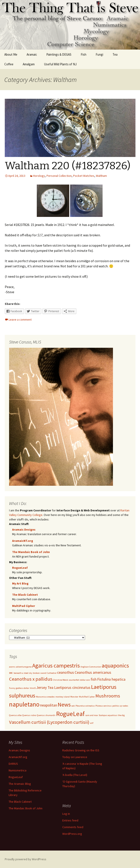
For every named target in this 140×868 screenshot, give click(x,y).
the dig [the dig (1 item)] (121, 715)
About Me (11, 54)
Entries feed (70, 820)
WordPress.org (72, 834)
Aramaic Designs (24, 530)
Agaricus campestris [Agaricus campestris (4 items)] (56, 665)
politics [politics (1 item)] (116, 706)
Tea (115, 54)
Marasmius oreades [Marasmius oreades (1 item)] (45, 697)
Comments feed (73, 827)
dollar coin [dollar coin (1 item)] (85, 680)
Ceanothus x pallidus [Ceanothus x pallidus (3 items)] (31, 679)
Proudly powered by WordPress (26, 859)
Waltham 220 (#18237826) (68, 166)
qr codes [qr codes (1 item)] (124, 706)
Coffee (9, 64)
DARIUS (13, 764)
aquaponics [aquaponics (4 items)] (115, 665)
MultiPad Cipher (24, 606)
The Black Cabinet (25, 595)
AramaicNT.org (23, 541)
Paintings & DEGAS (59, 54)
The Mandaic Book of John (31, 552)
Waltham (101, 176)
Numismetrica (18, 770)
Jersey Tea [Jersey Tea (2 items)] (45, 688)
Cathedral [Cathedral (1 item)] (52, 673)
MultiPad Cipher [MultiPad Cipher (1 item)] (87, 697)
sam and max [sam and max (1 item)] (92, 715)
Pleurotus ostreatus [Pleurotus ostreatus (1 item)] (85, 706)
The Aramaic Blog (20, 784)
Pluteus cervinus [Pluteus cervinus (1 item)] (104, 706)
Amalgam (29, 64)
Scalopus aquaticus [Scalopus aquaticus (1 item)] (108, 715)
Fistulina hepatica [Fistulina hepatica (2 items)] (111, 679)
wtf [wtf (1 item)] (92, 723)
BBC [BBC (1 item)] (11, 673)
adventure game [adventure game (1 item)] (24, 667)
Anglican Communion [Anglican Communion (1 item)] (91, 667)
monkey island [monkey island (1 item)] (63, 697)
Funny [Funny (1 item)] (12, 688)
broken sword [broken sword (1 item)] (40, 673)
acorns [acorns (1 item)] (12, 667)
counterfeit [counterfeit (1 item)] (74, 680)
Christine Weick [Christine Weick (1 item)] (61, 680)
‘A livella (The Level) (75, 775)
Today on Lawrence (75, 757)
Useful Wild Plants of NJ (60, 64)
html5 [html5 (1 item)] (33, 688)
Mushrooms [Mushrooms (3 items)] (108, 696)
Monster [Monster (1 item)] (74, 697)
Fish (84, 54)
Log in (66, 814)
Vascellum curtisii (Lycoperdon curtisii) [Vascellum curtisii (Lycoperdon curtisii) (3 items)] (49, 722)
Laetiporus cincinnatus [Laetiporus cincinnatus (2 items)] (72, 688)
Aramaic (32, 54)
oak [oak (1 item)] (73, 706)
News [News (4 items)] (64, 704)
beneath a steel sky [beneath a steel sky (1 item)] (23, 673)
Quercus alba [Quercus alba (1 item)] (15, 715)
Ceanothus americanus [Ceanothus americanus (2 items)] (93, 672)
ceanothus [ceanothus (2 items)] (66, 672)
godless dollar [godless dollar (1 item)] (23, 688)
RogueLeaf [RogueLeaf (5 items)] (70, 714)
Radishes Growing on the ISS (81, 750)
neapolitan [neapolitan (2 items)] (49, 705)
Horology (39, 176)
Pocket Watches (84, 176)
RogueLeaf (20, 568)
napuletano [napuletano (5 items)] (24, 704)
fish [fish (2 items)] (94, 679)
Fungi (99, 54)
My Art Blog (20, 583)
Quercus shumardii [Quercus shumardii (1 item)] (46, 715)
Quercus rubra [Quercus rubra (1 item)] (29, 715)
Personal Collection (59, 176)
